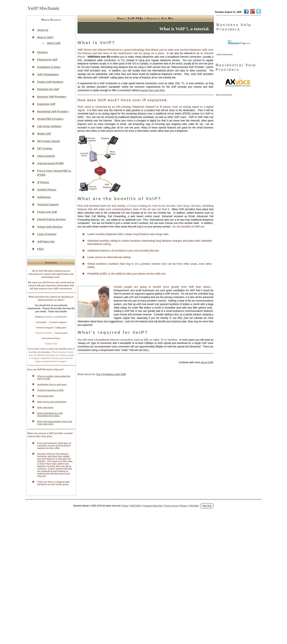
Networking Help (45, 396)
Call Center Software (49, 126)
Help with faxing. (45, 407)
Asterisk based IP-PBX (50, 163)
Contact (152, 18)
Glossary (42, 52)
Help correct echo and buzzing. (52, 402)
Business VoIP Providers (52, 97)
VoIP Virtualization (48, 75)
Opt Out (207, 506)
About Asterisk (46, 156)
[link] (239, 42)
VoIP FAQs (136, 18)
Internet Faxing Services (51, 219)
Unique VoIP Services (50, 227)
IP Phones (43, 182)
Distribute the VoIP (48, 89)
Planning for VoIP (47, 60)
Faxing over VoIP (47, 212)
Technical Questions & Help (50, 390)
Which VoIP (54, 43)
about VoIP (207, 362)
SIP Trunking (45, 149)
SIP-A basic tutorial (49, 141)
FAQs (40, 249)
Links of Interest (47, 234)
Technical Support (48, 205)
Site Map (168, 18)
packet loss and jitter (152, 90)
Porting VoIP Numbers (50, 82)
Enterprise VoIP (46, 104)
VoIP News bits (46, 242)
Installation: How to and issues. (52, 384)
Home (121, 18)
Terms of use (171, 506)
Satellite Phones (47, 190)
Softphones (44, 197)
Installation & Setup (49, 67)
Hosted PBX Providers (50, 119)
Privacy (184, 506)
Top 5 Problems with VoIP (111, 374)
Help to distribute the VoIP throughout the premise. (50, 414)
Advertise (157, 506)
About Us (43, 30)
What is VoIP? (45, 37)
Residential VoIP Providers (53, 112)
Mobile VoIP (44, 134)
